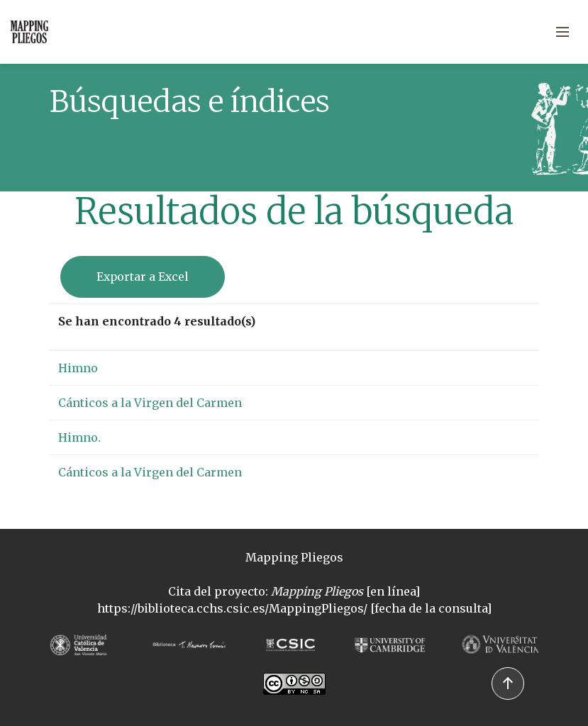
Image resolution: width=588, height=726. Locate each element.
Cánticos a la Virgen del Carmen (150, 403)
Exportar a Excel (143, 277)
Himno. (79, 437)
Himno (78, 368)
